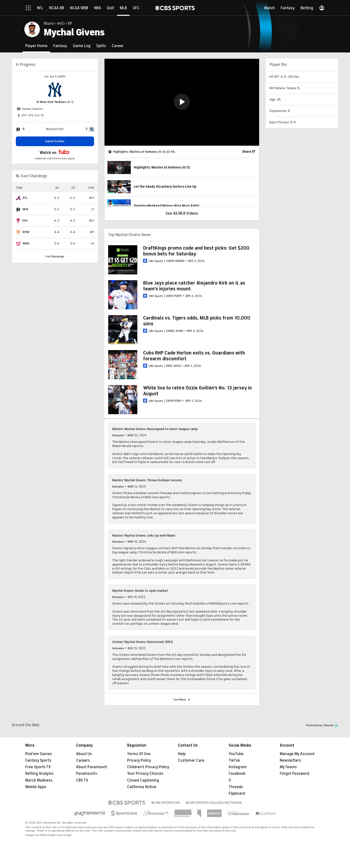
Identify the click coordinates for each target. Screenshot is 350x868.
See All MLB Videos (182, 213)
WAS (26, 243)
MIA (25, 209)
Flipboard (237, 793)
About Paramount (92, 767)
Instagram (238, 767)
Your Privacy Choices (145, 774)
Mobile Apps (36, 787)
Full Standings (55, 256)
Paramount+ (87, 774)
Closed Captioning (143, 780)
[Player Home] (36, 46)
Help (182, 754)
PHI (25, 221)
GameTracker (55, 141)
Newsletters (290, 760)
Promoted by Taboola (322, 725)
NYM (26, 232)
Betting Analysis (39, 774)
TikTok (234, 760)
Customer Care (191, 760)
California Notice (142, 787)
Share (247, 152)
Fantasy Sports (38, 760)
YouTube (236, 754)
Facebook (237, 774)
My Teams (288, 767)
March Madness (39, 780)
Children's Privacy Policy (148, 767)
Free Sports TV (38, 767)
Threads (236, 787)
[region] (182, 102)
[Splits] (101, 46)
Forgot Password (294, 774)
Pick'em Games (39, 754)
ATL (25, 198)
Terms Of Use (139, 754)
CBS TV (82, 780)
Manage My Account (297, 754)
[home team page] (55, 90)
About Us (84, 754)
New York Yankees (53, 102)
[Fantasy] (60, 46)
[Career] (118, 46)
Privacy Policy (139, 760)
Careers (83, 760)
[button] (182, 102)
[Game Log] (82, 46)
